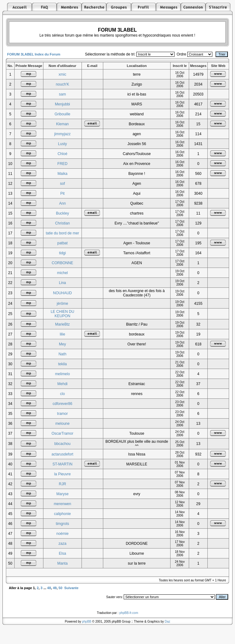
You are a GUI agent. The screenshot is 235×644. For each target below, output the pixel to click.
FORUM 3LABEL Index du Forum (34, 54)
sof (62, 184)
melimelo (62, 374)
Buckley (62, 213)
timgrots (62, 524)
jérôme (62, 304)
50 (60, 588)
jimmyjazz (62, 134)
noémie (62, 534)
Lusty (62, 144)
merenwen (62, 504)
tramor (62, 414)
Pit (62, 193)
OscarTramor (62, 433)
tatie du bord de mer (62, 233)
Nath (62, 354)
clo (62, 394)
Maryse (62, 494)
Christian (62, 223)
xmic (62, 74)
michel (62, 273)
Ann (62, 203)
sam (62, 94)
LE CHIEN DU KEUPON (62, 314)
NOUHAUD (62, 293)
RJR (62, 484)
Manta (62, 563)
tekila (62, 364)
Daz (167, 622)
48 (49, 588)
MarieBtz (62, 324)
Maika (62, 174)
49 (55, 588)
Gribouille (62, 114)
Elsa (62, 553)
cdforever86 (62, 404)
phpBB (87, 622)
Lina (62, 283)
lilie (62, 334)
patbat (62, 243)
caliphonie (62, 514)
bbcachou (62, 444)
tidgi (62, 253)
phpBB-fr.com (129, 613)
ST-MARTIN (62, 464)
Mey (62, 344)
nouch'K (62, 84)
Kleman (62, 124)
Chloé (62, 154)
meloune (62, 424)
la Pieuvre (62, 474)
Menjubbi (62, 104)
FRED (62, 164)
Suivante (71, 588)
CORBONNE (62, 263)
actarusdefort (62, 454)
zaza (62, 544)
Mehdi (62, 384)
